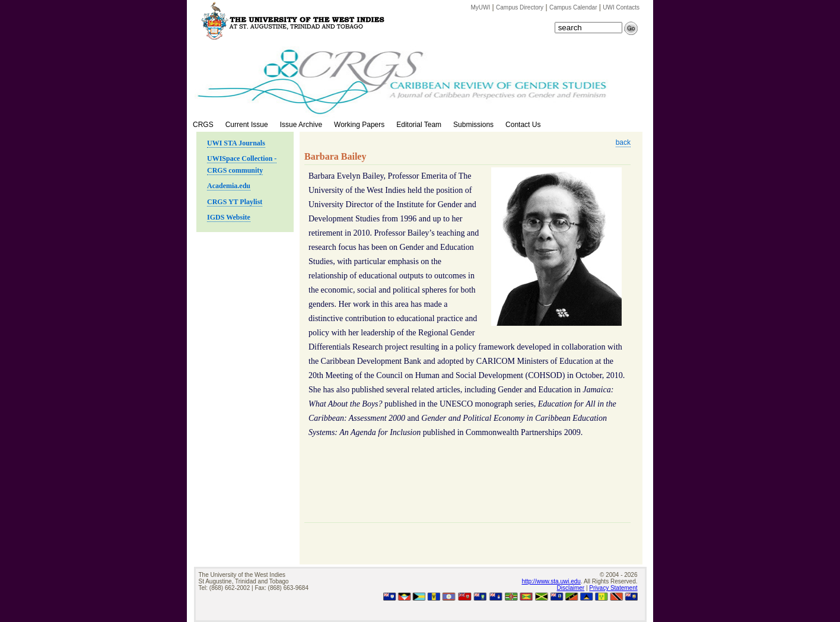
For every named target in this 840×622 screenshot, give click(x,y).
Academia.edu (229, 186)
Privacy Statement (613, 588)
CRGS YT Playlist (235, 202)
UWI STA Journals (236, 143)
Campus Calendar (573, 7)
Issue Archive (301, 125)
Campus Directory (520, 7)
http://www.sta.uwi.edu (551, 581)
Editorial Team (419, 125)
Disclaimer (571, 588)
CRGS (203, 125)
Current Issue (247, 125)
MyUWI (481, 7)
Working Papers (359, 125)
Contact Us (523, 125)
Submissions (473, 125)
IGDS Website (229, 217)
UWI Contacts (621, 7)
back (623, 142)
